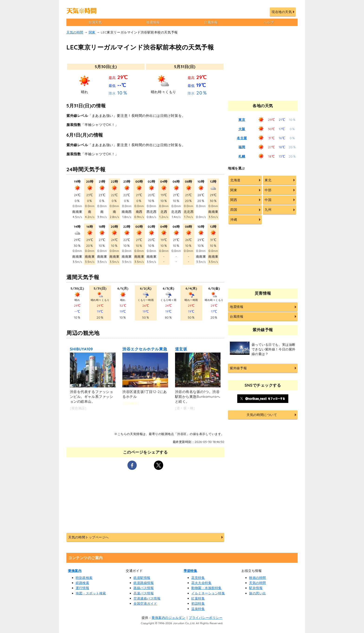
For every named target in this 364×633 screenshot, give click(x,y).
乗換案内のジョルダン (168, 618)
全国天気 (95, 22)
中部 (268, 190)
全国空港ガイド (145, 603)
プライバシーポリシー (206, 618)
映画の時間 (258, 578)
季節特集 (190, 571)
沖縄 (234, 220)
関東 (92, 32)
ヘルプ (269, 22)
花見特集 (198, 578)
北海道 (235, 180)
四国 (234, 210)
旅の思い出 (258, 593)
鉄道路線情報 (144, 583)
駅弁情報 (256, 588)
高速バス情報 (144, 593)
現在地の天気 (282, 12)
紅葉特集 (198, 598)
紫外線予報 (238, 368)
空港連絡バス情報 (147, 598)
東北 (268, 180)
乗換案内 (75, 571)
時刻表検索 (84, 578)
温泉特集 (198, 609)
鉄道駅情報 (142, 578)
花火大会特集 (201, 583)
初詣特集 (198, 603)
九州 (268, 210)
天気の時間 (75, 32)
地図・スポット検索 (91, 593)
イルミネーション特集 (208, 593)
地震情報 (153, 22)
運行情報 (82, 588)
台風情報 (211, 22)
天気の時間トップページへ (88, 537)
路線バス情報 (144, 588)
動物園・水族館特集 (206, 588)
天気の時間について (262, 415)
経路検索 (82, 583)
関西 (234, 200)
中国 (268, 200)
